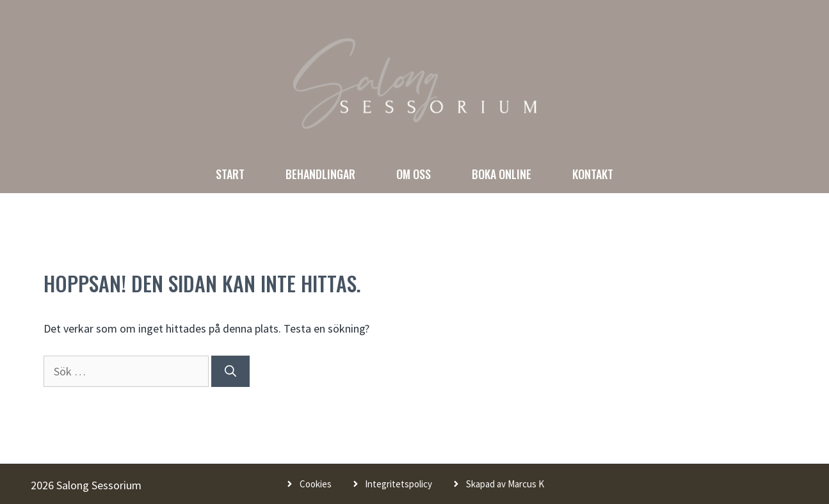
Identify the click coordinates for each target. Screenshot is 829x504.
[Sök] (230, 371)
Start (230, 174)
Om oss (414, 174)
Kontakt (593, 174)
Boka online (502, 174)
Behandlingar (320, 174)
